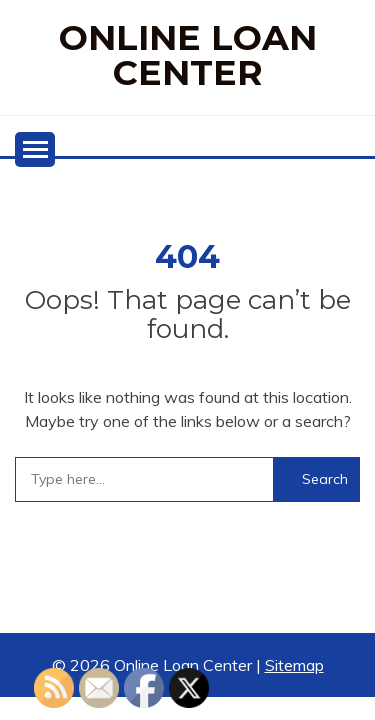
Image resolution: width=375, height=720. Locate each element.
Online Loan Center (188, 55)
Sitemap (294, 665)
